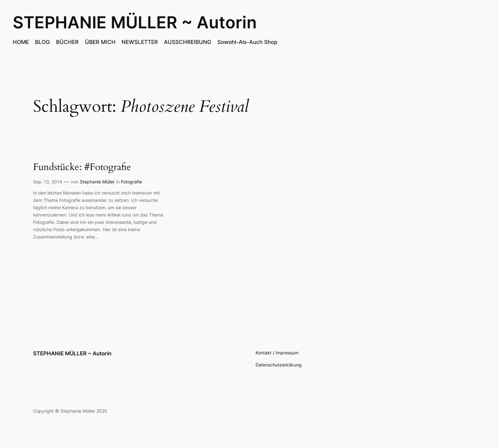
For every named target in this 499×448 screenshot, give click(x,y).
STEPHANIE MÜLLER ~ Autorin (135, 22)
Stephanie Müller (97, 182)
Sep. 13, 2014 (48, 182)
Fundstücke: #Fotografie (82, 167)
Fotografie (131, 182)
